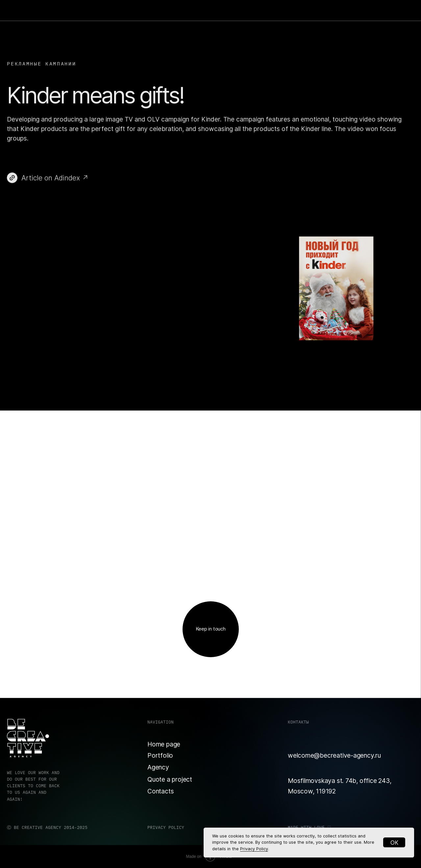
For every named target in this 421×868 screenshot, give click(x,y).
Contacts (161, 791)
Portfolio (160, 755)
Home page (164, 744)
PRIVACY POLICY (166, 827)
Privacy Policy (254, 849)
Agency (158, 767)
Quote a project (170, 779)
